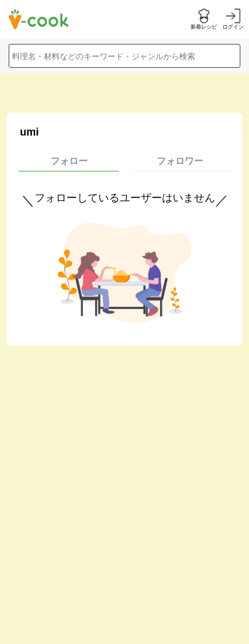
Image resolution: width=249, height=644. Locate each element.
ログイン (233, 27)
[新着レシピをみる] (204, 20)
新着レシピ (204, 27)
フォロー (69, 161)
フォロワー (180, 161)
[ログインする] (233, 20)
